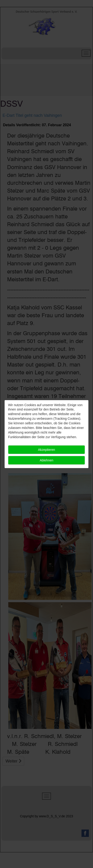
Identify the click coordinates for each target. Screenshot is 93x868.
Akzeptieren (46, 450)
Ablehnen (46, 460)
